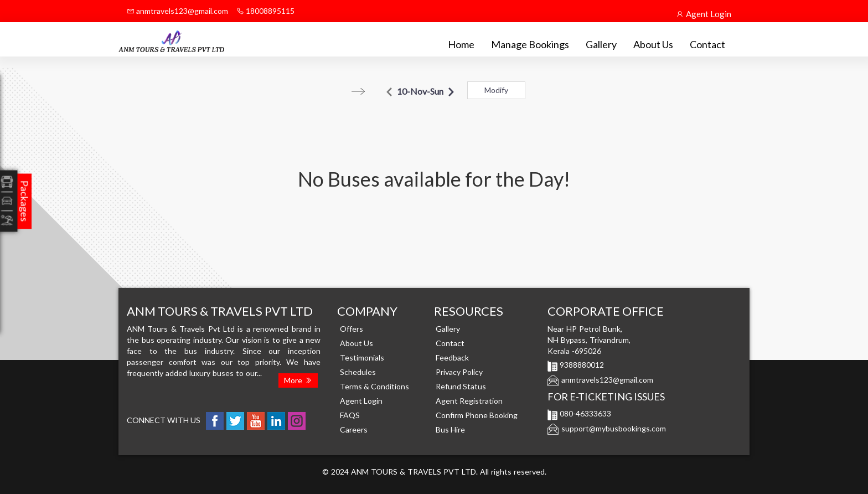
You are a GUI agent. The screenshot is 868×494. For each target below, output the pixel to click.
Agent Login (704, 14)
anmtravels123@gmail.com (177, 11)
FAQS (350, 415)
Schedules (358, 372)
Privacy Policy (459, 372)
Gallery (601, 44)
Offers (352, 329)
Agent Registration (469, 401)
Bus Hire (450, 429)
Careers (354, 429)
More (298, 380)
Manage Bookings (530, 44)
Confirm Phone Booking (477, 415)
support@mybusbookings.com (614, 428)
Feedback (452, 357)
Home (461, 44)
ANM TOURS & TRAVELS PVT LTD (414, 472)
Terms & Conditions (374, 386)
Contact (707, 44)
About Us (653, 44)
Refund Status (461, 386)
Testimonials (362, 357)
